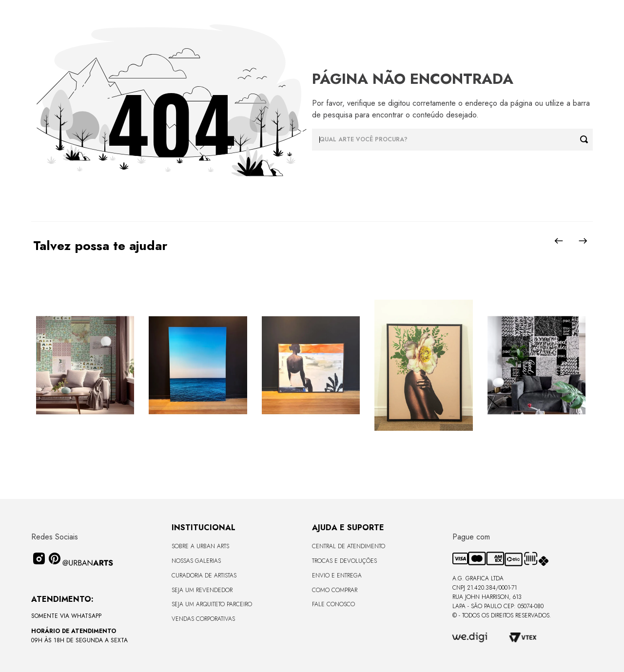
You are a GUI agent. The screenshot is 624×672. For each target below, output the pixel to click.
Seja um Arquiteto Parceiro (212, 604)
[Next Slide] (583, 241)
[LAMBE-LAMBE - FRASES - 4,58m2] (536, 366)
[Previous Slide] (559, 241)
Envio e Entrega (337, 576)
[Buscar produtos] (586, 140)
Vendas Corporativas (203, 619)
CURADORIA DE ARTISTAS (204, 576)
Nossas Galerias (196, 561)
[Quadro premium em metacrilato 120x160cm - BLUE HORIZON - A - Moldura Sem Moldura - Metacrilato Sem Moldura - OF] (198, 366)
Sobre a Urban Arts (200, 546)
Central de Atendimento (349, 546)
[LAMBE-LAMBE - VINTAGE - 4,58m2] (85, 366)
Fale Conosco (333, 604)
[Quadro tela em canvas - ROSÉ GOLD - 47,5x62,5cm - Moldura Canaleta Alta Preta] (423, 366)
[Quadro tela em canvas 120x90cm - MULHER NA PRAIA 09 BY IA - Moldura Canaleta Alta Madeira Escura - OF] (311, 366)
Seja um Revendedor (202, 590)
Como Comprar (335, 590)
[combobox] (452, 140)
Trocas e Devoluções (344, 561)
